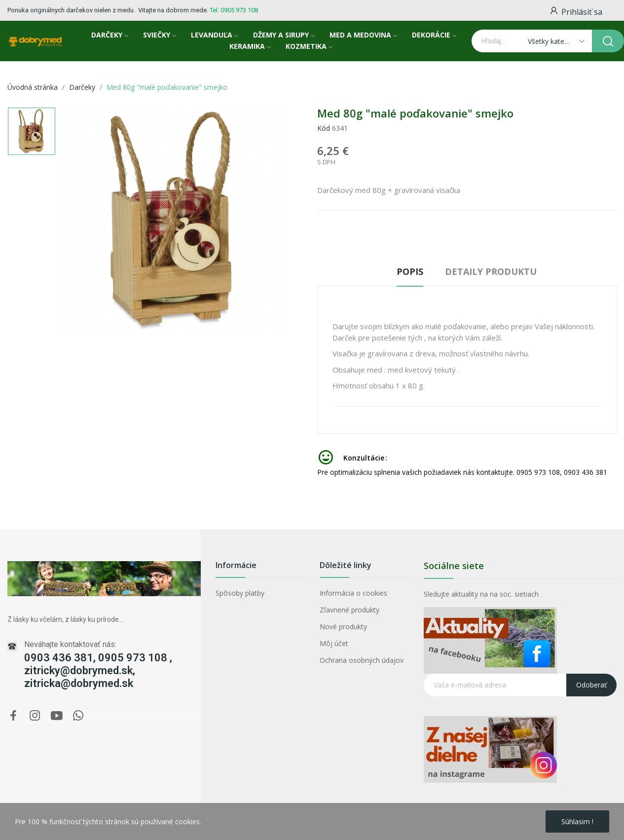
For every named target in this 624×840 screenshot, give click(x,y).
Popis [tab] (410, 271)
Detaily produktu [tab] (491, 271)
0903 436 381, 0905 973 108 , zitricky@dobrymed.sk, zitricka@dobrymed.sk (98, 670)
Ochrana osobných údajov (362, 660)
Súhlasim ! (577, 821)
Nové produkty (343, 627)
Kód (324, 128)
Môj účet (334, 643)
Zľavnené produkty (349, 610)
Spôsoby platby (240, 593)
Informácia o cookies (353, 593)
